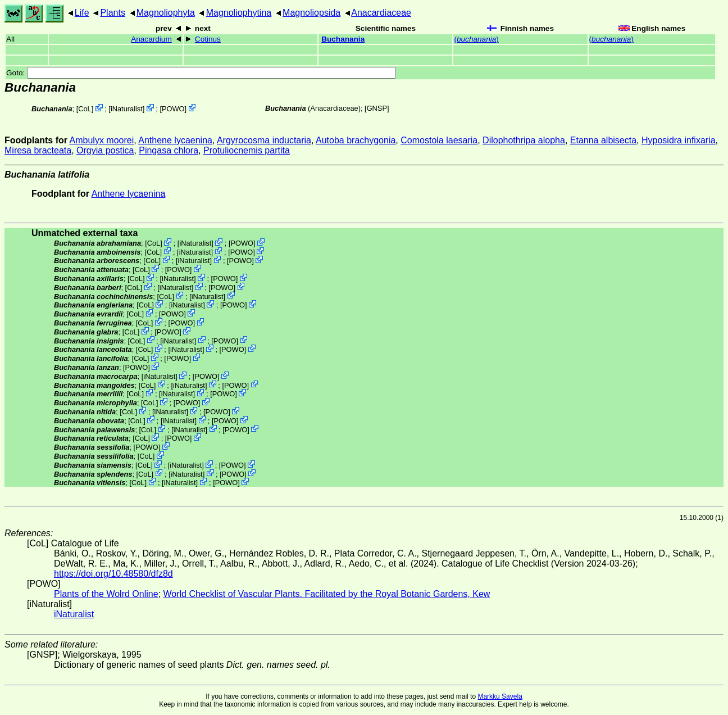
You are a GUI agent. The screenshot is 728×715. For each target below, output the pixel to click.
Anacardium (151, 39)
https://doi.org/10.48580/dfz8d (113, 574)
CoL (85, 109)
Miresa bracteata (38, 150)
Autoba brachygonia (356, 140)
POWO (173, 109)
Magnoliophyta (166, 13)
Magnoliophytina (239, 13)
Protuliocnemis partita (247, 150)
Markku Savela (500, 696)
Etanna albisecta (603, 140)
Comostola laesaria (439, 140)
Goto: (201, 73)
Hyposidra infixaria (679, 140)
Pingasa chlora (169, 150)
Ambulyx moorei (102, 140)
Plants (112, 13)
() (476, 39)
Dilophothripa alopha (524, 140)
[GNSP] (377, 108)
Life (82, 13)
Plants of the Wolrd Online (106, 594)
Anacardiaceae (381, 13)
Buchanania (343, 39)
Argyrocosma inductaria (264, 140)
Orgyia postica (105, 150)
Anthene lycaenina (175, 140)
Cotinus (208, 39)
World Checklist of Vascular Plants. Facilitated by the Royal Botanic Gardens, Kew (326, 594)
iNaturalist (127, 109)
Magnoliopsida (311, 13)
